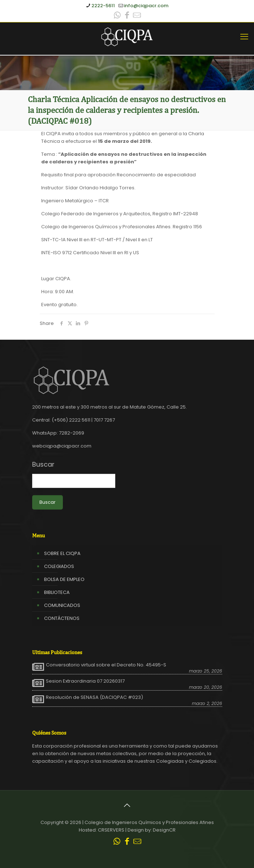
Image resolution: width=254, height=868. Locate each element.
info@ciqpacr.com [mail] (146, 6)
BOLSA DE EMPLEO (64, 579)
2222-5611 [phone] (103, 6)
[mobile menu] (244, 37)
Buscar (43, 464)
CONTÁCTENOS (62, 618)
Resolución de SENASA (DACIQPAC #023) (94, 697)
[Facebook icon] (127, 16)
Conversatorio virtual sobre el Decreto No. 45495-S (106, 665)
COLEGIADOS (59, 566)
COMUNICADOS (62, 605)
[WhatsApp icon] (117, 16)
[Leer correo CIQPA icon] (137, 16)
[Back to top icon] (127, 805)
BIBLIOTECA (57, 592)
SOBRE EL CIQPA (62, 553)
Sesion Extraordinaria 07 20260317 (85, 681)
